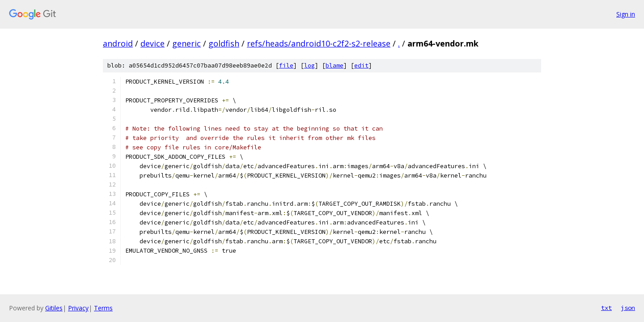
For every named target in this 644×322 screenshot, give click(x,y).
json (628, 308)
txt (606, 308)
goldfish (224, 43)
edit (361, 66)
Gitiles (54, 308)
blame (335, 66)
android (118, 43)
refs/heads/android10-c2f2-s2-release (319, 43)
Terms (103, 308)
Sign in (626, 14)
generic (186, 43)
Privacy (78, 308)
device (153, 43)
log (309, 66)
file (286, 66)
